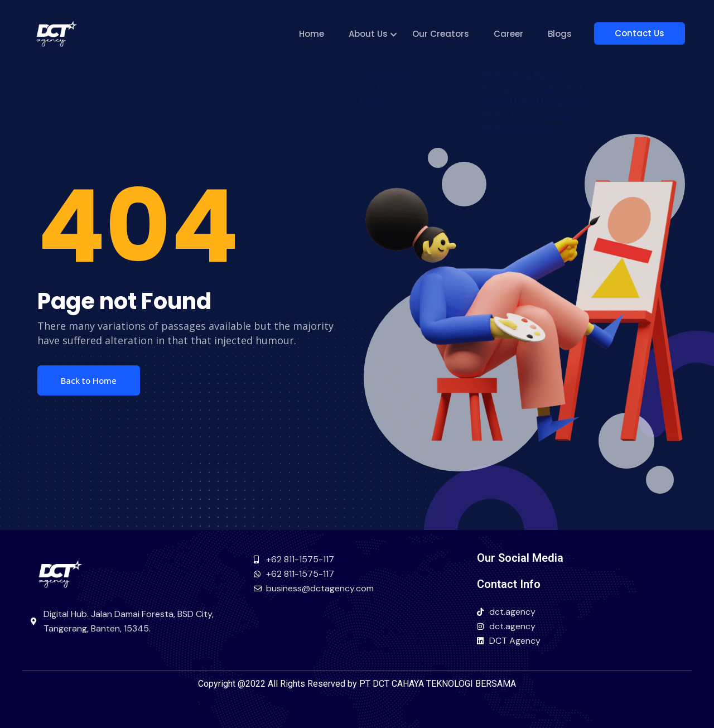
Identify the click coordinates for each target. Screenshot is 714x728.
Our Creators (451, 34)
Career (518, 34)
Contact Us (645, 33)
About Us (378, 34)
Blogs (570, 34)
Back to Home (89, 380)
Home (322, 34)
